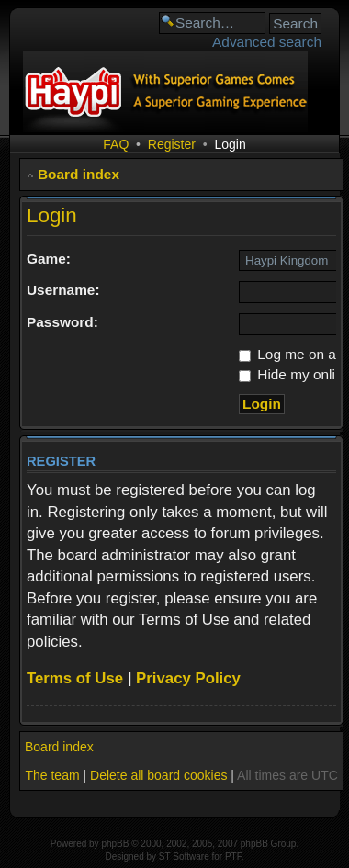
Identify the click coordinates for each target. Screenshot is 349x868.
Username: (63, 290)
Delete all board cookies (158, 775)
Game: (49, 259)
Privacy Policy (188, 678)
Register (172, 144)
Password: (62, 322)
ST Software (184, 857)
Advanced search (267, 42)
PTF (233, 857)
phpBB (115, 844)
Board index (79, 174)
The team (52, 775)
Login (230, 144)
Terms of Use (75, 678)
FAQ (116, 144)
